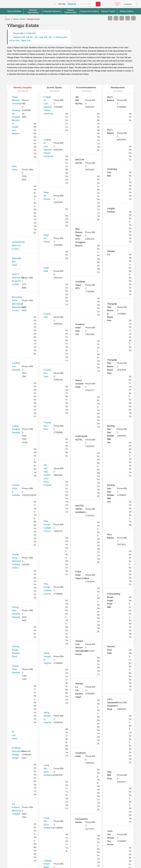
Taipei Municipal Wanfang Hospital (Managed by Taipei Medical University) (26, 621)
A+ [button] (116, 18)
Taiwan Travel (19, 19)
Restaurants (118, 87)
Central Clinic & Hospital (24, 206)
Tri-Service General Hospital (26, 704)
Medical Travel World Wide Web (13, 5)
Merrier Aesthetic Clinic (23, 445)
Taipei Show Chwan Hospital (26, 634)
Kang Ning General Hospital (25, 378)
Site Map (62, 4)
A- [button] (110, 18)
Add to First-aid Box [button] (133, 18)
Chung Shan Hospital (22, 260)
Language (128, 4)
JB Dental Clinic (20, 362)
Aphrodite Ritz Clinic (22, 142)
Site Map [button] (70, 822)
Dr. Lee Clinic (18, 273)
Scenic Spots (54, 87)
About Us (72, 4)
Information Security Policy (106, 839)
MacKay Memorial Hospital (25, 432)
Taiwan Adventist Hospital (24, 659)
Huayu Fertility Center (22, 349)
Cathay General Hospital (24, 193)
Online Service (111, 4)
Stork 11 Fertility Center (23, 563)
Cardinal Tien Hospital (23, 180)
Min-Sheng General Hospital (26, 458)
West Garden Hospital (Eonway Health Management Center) (23, 759)
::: (55, 4)
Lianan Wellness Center (23, 416)
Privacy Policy (106, 834)
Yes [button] (84, 812)
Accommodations (86, 87)
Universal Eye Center (22, 730)
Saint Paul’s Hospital (22, 538)
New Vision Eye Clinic (22, 500)
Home (7, 19)
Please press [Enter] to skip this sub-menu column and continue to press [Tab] (104, 18)
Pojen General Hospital (23, 528)
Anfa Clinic (17, 116)
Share (128, 18)
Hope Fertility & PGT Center (26, 333)
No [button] (95, 812)
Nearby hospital (23, 87)
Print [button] (122, 18)
